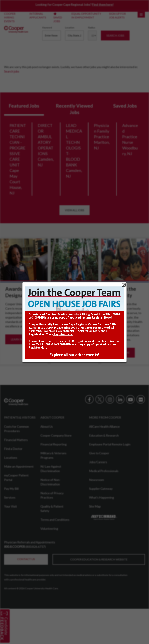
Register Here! (102, 317)
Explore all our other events (74, 355)
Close (124, 285)
